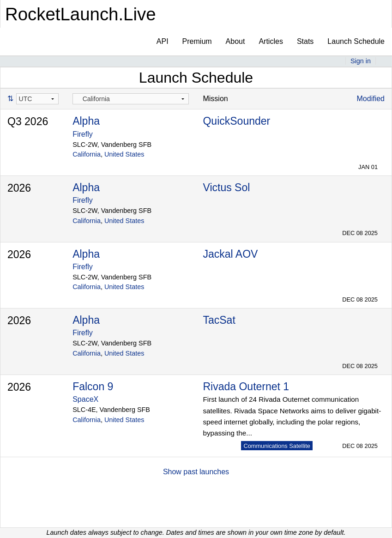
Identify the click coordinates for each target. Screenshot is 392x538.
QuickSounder (236, 121)
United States (124, 154)
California (87, 154)
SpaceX (85, 399)
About (235, 41)
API (163, 41)
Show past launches (196, 472)
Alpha (86, 121)
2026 (19, 188)
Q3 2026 (28, 121)
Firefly (83, 134)
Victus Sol (226, 187)
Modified (371, 99)
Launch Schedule (356, 41)
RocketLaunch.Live (81, 14)
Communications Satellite (277, 446)
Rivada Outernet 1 (246, 387)
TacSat (219, 320)
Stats (305, 41)
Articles (271, 41)
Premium (197, 41)
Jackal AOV (230, 254)
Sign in (361, 61)
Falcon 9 (93, 387)
